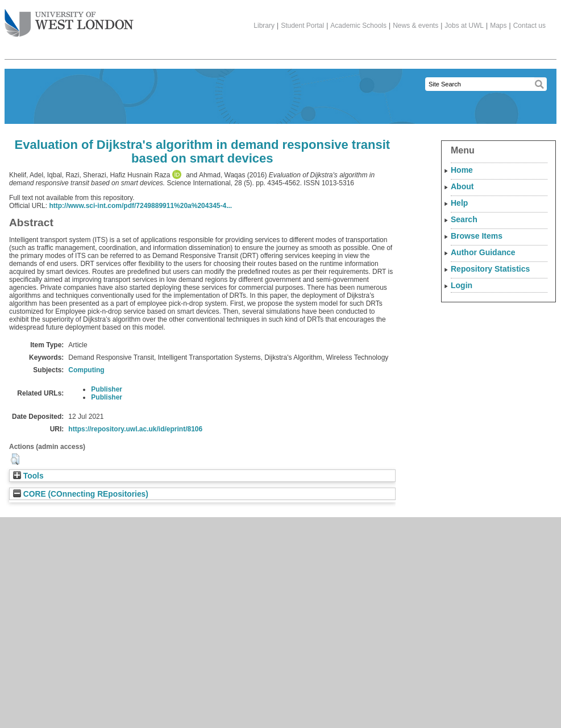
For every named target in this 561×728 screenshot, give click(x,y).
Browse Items (477, 236)
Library (264, 26)
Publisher (107, 389)
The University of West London (69, 19)
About (462, 186)
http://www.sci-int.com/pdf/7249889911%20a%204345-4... (140, 206)
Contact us (529, 26)
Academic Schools (358, 26)
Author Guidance (483, 252)
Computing (86, 370)
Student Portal (302, 26)
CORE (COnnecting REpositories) (81, 494)
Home (462, 170)
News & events (415, 26)
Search (464, 219)
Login (462, 285)
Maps (498, 26)
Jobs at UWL (464, 26)
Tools (28, 476)
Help (459, 203)
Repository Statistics (490, 269)
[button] (15, 459)
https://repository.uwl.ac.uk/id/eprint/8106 (135, 429)
